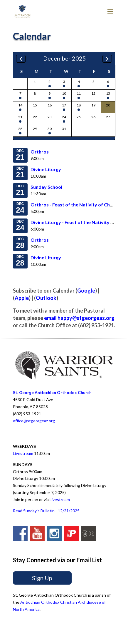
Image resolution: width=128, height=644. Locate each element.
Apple (22, 298)
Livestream (23, 453)
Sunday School (46, 187)
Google (86, 291)
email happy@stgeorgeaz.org (79, 318)
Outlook (46, 298)
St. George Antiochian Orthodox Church (52, 392)
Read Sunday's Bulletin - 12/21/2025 (46, 511)
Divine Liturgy (46, 169)
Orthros (40, 152)
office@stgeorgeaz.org (34, 421)
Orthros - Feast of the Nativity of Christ (74, 205)
